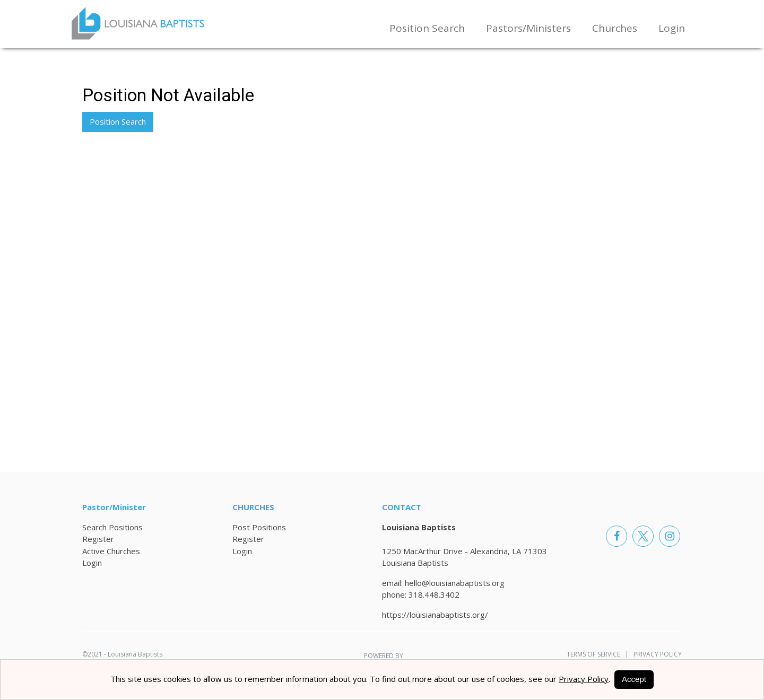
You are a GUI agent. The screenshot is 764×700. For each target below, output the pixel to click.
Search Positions (112, 527)
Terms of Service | (598, 654)
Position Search (427, 28)
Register (98, 539)
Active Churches (111, 551)
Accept (634, 679)
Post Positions (259, 527)
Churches (615, 28)
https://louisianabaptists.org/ (435, 615)
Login (672, 28)
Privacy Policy (655, 654)
